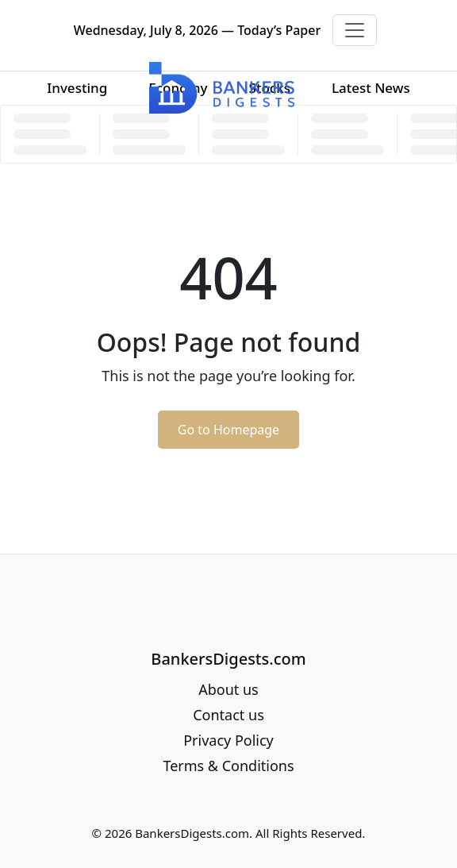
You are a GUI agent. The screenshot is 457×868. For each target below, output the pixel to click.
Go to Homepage (228, 430)
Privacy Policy (228, 740)
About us (228, 689)
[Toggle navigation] (355, 30)
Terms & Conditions (228, 766)
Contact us (228, 715)
